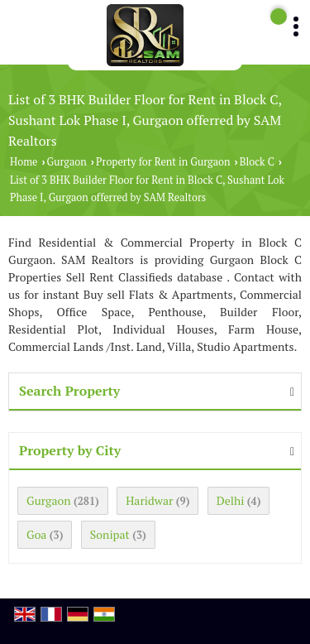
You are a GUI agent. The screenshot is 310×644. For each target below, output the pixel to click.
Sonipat (110, 534)
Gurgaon (67, 162)
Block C (257, 162)
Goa (36, 534)
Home (24, 162)
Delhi (231, 500)
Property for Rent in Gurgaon (163, 162)
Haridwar (149, 500)
